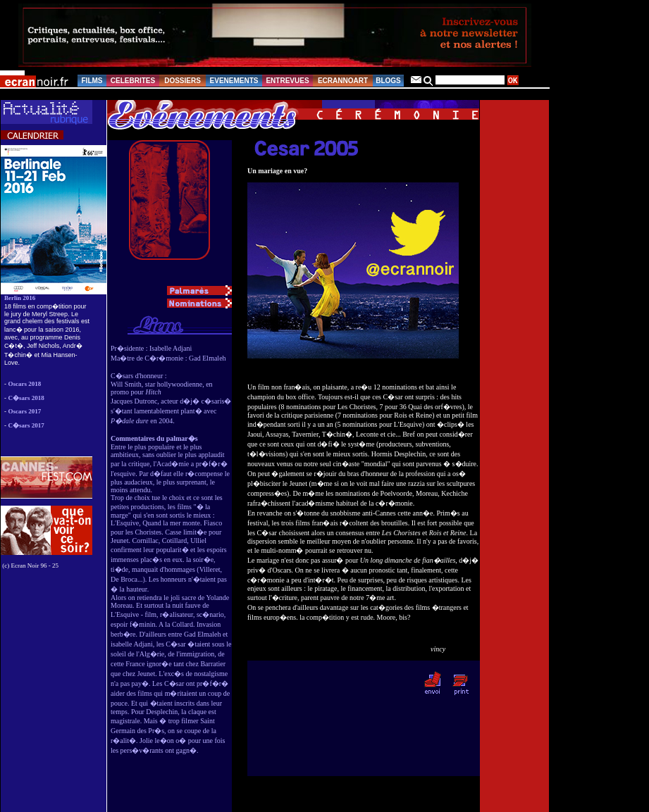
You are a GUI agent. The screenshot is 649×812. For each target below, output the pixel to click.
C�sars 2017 (26, 425)
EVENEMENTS (234, 81)
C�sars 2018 (26, 398)
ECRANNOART (343, 81)
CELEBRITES (133, 81)
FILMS (92, 81)
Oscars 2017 (25, 411)
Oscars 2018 (25, 384)
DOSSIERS (183, 81)
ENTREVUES (287, 81)
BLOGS (388, 81)
